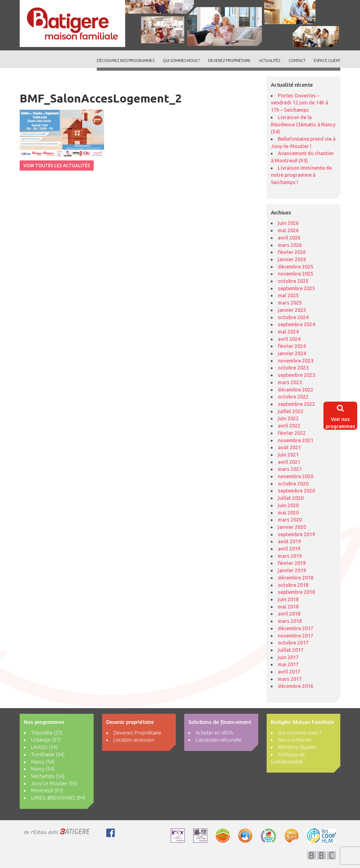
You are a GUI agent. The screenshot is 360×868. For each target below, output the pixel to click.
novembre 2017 (296, 636)
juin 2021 (288, 455)
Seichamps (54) (48, 776)
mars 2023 (290, 382)
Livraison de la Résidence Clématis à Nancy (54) (303, 124)
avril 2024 (289, 339)
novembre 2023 (296, 361)
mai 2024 (288, 332)
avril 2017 (289, 672)
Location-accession (134, 740)
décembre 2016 (296, 686)
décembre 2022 (296, 390)
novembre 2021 (296, 440)
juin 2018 (288, 599)
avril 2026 (289, 238)
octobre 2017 (293, 643)
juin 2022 (288, 418)
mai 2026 (288, 230)
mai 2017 (288, 664)
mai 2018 (288, 607)
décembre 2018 (296, 578)
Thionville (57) (47, 733)
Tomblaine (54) (48, 754)
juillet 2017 (291, 650)
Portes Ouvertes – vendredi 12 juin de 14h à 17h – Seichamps (300, 103)
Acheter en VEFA (214, 733)
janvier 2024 (292, 353)
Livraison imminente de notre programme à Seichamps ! (301, 175)
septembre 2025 (296, 288)
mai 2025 (288, 295)
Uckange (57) (46, 740)
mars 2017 (290, 679)
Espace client (327, 61)
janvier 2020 (292, 527)
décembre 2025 (296, 267)
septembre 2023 (296, 375)
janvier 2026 (292, 259)
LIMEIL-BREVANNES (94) (58, 798)
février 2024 (292, 346)
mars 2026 (290, 245)
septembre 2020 (296, 491)
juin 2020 (288, 505)
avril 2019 (289, 549)
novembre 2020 (296, 476)
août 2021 (289, 447)
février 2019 (292, 563)
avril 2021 (289, 462)
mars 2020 (290, 520)
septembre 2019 (296, 534)
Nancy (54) (43, 762)
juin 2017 (288, 657)
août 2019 (289, 541)
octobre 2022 (293, 397)
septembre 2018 (296, 592)
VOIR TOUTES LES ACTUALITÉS (57, 165)
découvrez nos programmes (126, 61)
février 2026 (292, 252)
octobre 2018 (293, 585)
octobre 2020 (293, 484)
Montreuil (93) (47, 790)
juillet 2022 (291, 411)
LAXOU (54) (44, 747)
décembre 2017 (296, 628)
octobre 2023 (293, 368)
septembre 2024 (296, 324)
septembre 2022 (296, 404)
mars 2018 (290, 621)
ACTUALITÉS (270, 61)
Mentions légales (297, 747)
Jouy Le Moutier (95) (54, 783)
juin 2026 (288, 223)
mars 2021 (290, 469)
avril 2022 (289, 426)
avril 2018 (289, 614)
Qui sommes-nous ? (181, 61)
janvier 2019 (292, 570)
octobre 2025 (293, 281)
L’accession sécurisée (219, 740)
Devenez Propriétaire (229, 61)
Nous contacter (295, 740)
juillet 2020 (291, 498)
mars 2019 (290, 556)
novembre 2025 (296, 274)
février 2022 (292, 433)
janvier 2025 (292, 310)
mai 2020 (288, 513)
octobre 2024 (293, 317)
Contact (297, 61)
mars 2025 (290, 303)
